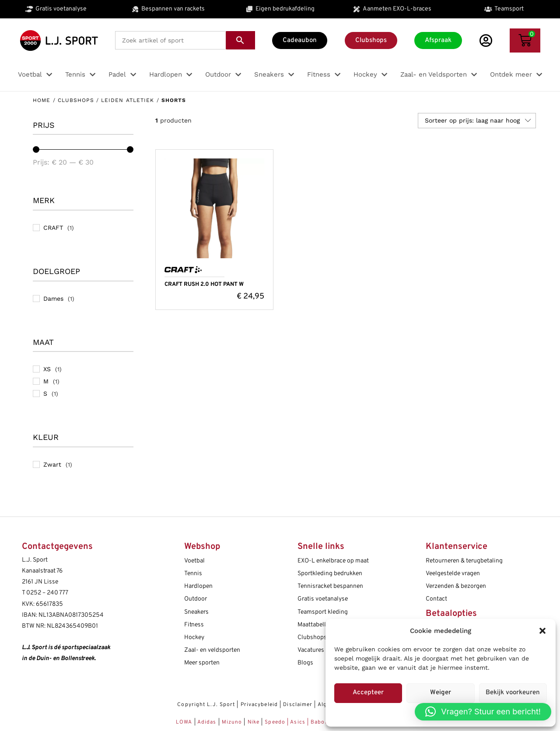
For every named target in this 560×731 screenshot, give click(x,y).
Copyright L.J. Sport (206, 705)
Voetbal (194, 561)
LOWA (185, 722)
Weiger (441, 693)
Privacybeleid (259, 705)
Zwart (52, 464)
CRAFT (53, 228)
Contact (436, 599)
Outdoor (196, 599)
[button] (542, 631)
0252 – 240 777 (47, 593)
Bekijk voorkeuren (513, 693)
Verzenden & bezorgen (456, 586)
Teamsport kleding (323, 612)
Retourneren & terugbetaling (464, 561)
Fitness (194, 625)
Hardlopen (198, 586)
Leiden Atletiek (128, 100)
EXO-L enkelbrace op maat (333, 561)
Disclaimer (298, 705)
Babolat (321, 722)
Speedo (275, 722)
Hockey (194, 638)
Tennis (193, 574)
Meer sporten (202, 663)
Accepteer (368, 693)
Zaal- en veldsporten (212, 650)
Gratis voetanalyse (323, 599)
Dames (53, 299)
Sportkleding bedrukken (330, 574)
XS (47, 369)
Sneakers (196, 612)
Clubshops (76, 100)
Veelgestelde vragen (453, 574)
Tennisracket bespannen (330, 586)
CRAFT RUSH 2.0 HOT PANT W (204, 285)
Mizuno (233, 722)
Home (42, 100)
